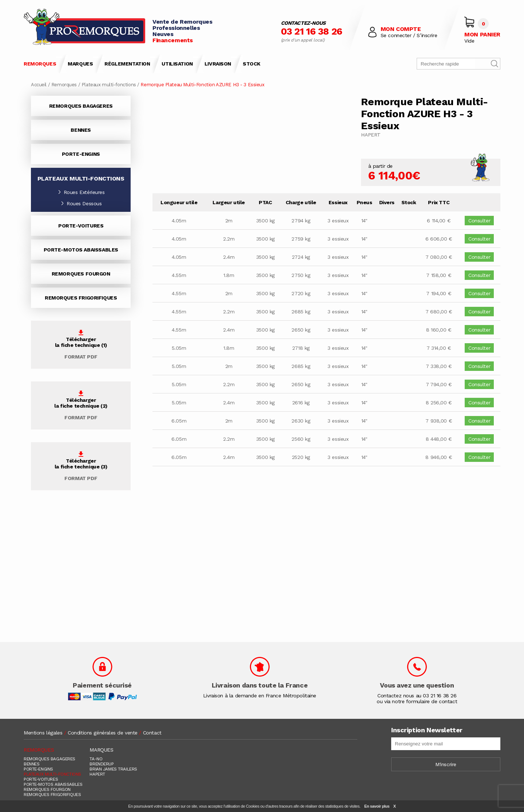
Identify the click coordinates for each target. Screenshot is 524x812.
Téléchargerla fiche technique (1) (81, 345)
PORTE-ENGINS (81, 154)
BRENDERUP (102, 764)
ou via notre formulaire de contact (417, 701)
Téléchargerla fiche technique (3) (81, 466)
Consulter (479, 221)
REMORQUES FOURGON (81, 274)
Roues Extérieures (81, 192)
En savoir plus (377, 806)
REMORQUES (40, 64)
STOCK (252, 64)
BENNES (81, 130)
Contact (152, 733)
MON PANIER (482, 34)
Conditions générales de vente (103, 733)
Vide (469, 41)
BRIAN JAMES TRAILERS (113, 769)
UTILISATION (177, 64)
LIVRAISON (218, 64)
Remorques (64, 85)
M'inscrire (446, 764)
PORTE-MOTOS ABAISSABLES (81, 250)
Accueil (39, 85)
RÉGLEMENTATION (127, 64)
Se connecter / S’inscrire (409, 35)
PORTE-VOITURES (81, 226)
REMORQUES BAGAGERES (81, 106)
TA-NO (96, 759)
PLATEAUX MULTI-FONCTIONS (52, 774)
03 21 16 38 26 (312, 31)
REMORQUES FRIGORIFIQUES (81, 298)
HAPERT (97, 774)
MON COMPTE (401, 29)
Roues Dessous (81, 203)
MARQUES (80, 64)
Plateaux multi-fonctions (109, 85)
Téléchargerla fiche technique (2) (81, 405)
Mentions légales (43, 733)
